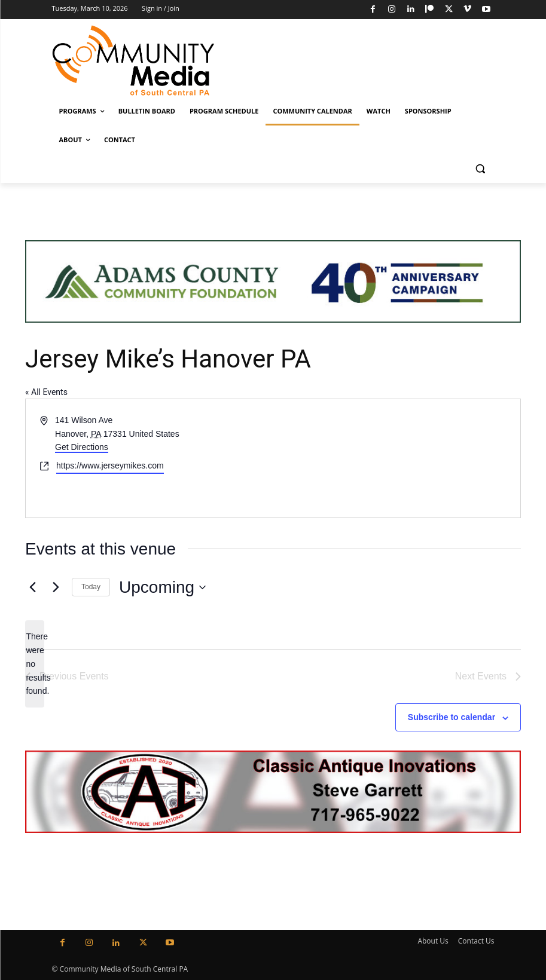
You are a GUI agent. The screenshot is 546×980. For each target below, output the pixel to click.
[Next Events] (56, 587)
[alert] (35, 664)
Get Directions (82, 447)
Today (91, 587)
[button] (481, 169)
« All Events (46, 392)
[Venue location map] (396, 458)
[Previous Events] (32, 587)
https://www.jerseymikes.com (110, 465)
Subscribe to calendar (452, 717)
